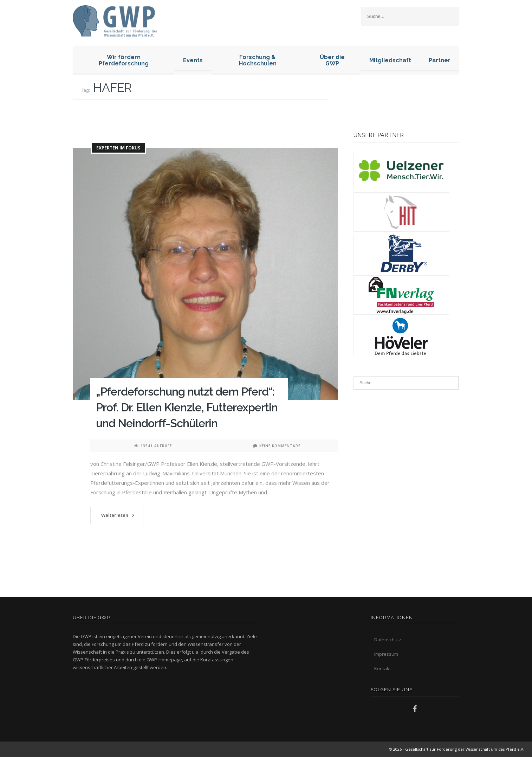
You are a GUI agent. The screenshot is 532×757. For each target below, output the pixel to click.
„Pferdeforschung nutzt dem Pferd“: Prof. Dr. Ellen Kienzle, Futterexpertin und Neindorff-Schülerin (187, 407)
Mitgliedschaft (390, 60)
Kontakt (382, 668)
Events (193, 60)
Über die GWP (332, 60)
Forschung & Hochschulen (258, 60)
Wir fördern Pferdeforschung (124, 60)
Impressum (386, 654)
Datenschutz (388, 640)
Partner (440, 60)
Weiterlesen (115, 515)
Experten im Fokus (118, 148)
